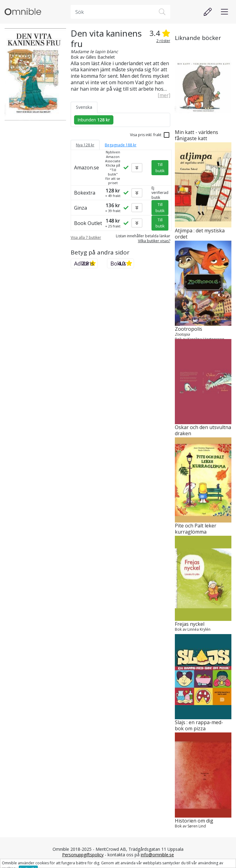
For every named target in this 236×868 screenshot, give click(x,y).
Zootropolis (189, 329)
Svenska (84, 107)
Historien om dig (194, 821)
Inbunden (94, 120)
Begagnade (121, 145)
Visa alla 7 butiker (86, 238)
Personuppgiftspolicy (83, 855)
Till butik (160, 168)
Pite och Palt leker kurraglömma (196, 529)
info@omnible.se (157, 855)
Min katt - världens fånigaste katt (197, 136)
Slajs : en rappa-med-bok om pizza (199, 726)
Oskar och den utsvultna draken (203, 431)
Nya (85, 145)
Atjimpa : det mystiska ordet (200, 234)
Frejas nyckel (190, 624)
